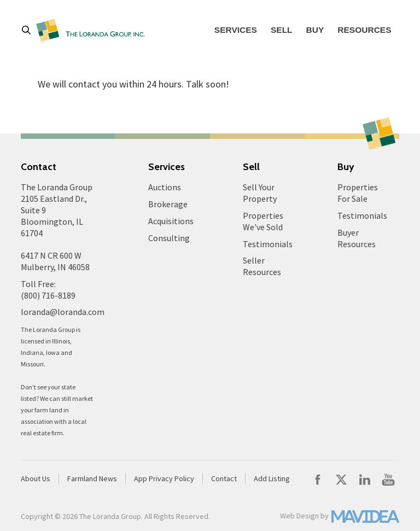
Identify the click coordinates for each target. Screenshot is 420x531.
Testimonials (268, 244)
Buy (315, 30)
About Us (36, 479)
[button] (29, 30)
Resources (364, 30)
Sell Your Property (260, 193)
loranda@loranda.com (63, 312)
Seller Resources (262, 266)
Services (236, 30)
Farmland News (92, 479)
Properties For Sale (358, 193)
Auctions (165, 187)
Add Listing (272, 479)
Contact (224, 479)
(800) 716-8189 (48, 295)
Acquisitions (171, 221)
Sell (282, 30)
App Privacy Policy (164, 479)
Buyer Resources (357, 238)
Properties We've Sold (263, 221)
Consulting (169, 238)
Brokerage (168, 204)
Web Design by (304, 516)
